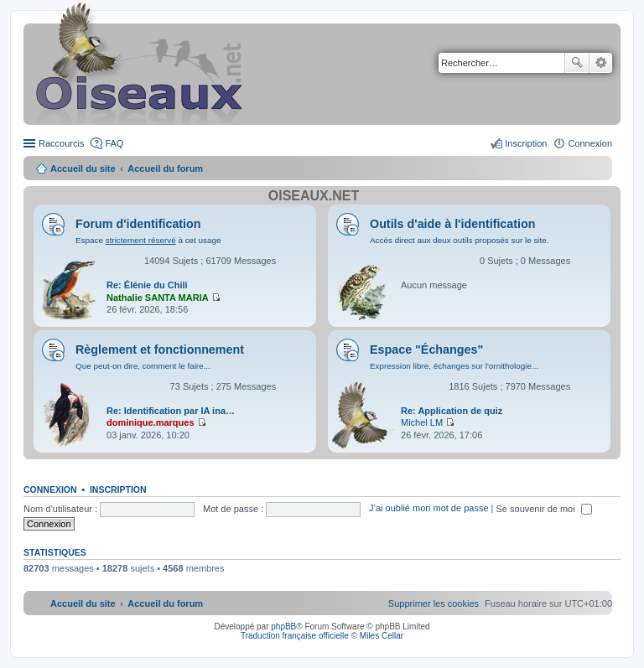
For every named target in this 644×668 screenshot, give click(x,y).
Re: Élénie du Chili (147, 285)
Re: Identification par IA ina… (171, 411)
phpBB (283, 627)
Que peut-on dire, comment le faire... (143, 366)
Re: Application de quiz (452, 411)
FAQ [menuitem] (114, 143)
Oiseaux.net (314, 196)
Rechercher (577, 63)
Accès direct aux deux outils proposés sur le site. (460, 240)
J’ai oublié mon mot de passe (428, 509)
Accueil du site (83, 168)
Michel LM (422, 422)
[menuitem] (434, 603)
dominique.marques (151, 422)
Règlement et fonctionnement (160, 350)
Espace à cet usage (148, 240)
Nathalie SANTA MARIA (158, 298)
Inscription (118, 489)
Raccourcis (61, 143)
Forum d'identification (138, 224)
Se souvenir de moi (544, 509)
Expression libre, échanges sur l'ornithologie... (454, 366)
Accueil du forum (165, 168)
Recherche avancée (601, 63)
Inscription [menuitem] (526, 143)
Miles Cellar (382, 636)
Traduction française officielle (295, 636)
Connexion (50, 489)
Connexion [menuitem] (590, 143)
